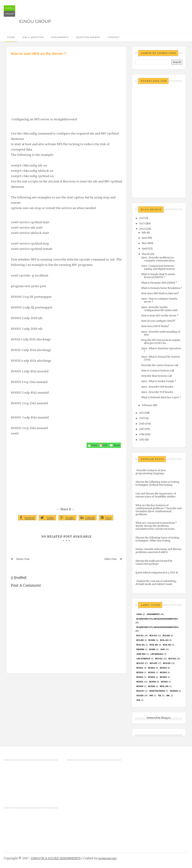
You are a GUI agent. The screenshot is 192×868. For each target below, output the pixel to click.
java (162, 649)
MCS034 (140, 686)
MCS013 (163, 668)
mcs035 (152, 686)
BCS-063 (140, 640)
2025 (142, 218)
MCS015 (152, 673)
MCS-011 (159, 659)
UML (168, 696)
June (144, 238)
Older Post (110, 559)
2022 (142, 229)
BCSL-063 (167, 645)
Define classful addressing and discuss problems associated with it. (158, 551)
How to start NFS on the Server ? (160, 316)
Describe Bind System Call (157, 376)
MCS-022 (167, 663)
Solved (140, 696)
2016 (142, 434)
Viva (138, 700)
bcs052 (152, 640)
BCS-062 (166, 636)
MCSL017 (140, 691)
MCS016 (163, 673)
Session (174, 691)
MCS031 (140, 682)
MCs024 (163, 677)
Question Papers (88, 37)
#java (139, 614)
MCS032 (152, 682)
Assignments (60, 37)
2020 (142, 418)
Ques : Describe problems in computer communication (158, 259)
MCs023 (152, 677)
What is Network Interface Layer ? (161, 397)
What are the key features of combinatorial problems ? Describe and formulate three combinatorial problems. (159, 510)
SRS (151, 696)
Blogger (166, 718)
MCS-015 (153, 663)
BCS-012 (153, 636)
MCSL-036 (164, 686)
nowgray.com (107, 858)
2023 (142, 224)
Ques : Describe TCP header (157, 392)
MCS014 (140, 673)
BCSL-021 (141, 645)
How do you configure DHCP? (158, 321)
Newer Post (23, 559)
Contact (113, 37)
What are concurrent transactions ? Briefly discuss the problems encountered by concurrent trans (156, 526)
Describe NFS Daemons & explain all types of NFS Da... (161, 342)
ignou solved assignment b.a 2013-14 (157, 573)
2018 (142, 424)
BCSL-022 (154, 645)
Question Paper (157, 691)
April (145, 249)
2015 (142, 440)
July (144, 233)
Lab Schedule (143, 659)
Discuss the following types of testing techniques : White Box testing (157, 539)
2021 (142, 413)
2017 (142, 429)
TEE (160, 696)
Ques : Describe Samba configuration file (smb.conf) (159, 309)
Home (11, 37)
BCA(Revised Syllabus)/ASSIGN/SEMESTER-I (157, 619)
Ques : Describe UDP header (157, 387)
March (145, 254)
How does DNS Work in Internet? (160, 293)
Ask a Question (33, 37)
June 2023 (141, 654)
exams (152, 649)
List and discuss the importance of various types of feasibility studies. (156, 495)
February (147, 405)
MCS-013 (140, 663)
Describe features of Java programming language (151, 472)
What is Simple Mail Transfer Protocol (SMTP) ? (158, 276)
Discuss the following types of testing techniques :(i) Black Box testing (157, 483)
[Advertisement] (67, 83)
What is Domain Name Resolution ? (162, 288)
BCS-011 (140, 636)
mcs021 (140, 677)
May (144, 243)
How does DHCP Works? (155, 326)
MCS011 (140, 668)
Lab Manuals (157, 654)
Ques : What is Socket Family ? (159, 381)
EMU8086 (140, 649)
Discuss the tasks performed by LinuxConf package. (154, 562)
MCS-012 (172, 659)
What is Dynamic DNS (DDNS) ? (159, 283)
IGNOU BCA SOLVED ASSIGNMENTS (56, 858)
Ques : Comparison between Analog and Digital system (158, 267)
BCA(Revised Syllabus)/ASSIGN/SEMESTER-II (157, 627)
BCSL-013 (164, 640)
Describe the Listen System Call (160, 365)
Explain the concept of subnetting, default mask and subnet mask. (156, 583)
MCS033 (164, 682)
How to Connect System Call (158, 371)
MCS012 (152, 668)
